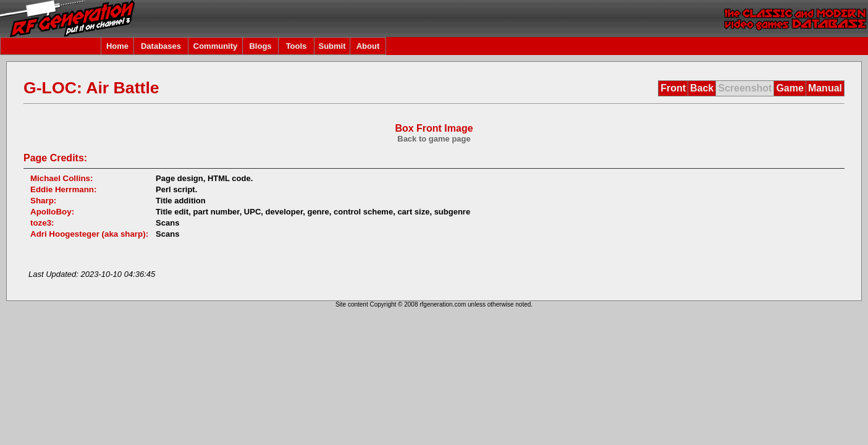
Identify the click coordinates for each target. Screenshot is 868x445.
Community (216, 46)
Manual (825, 88)
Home (117, 46)
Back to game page (434, 139)
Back (702, 88)
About (368, 46)
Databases (161, 46)
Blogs (260, 46)
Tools (297, 46)
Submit (332, 46)
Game (790, 88)
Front (673, 88)
